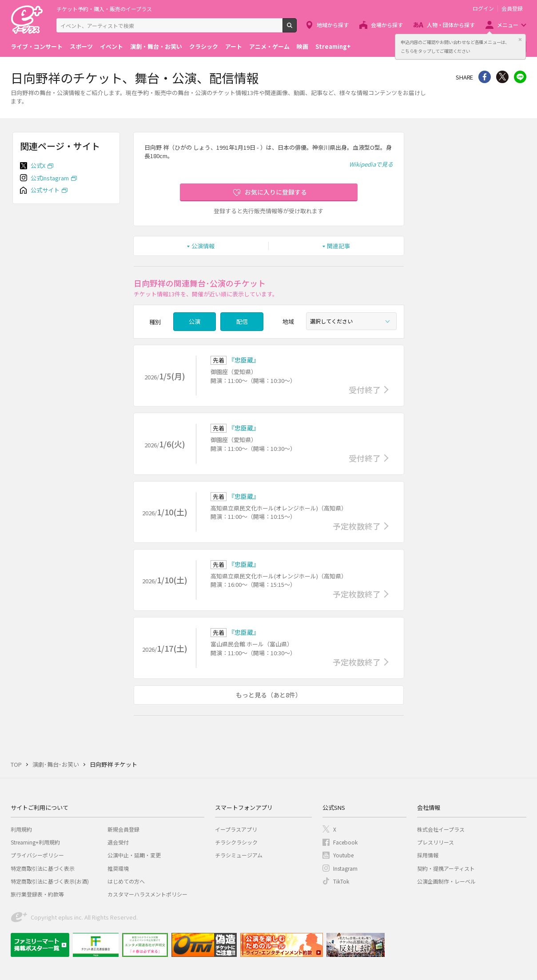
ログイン (483, 8)
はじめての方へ (126, 881)
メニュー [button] (508, 25)
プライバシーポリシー (37, 855)
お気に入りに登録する (276, 192)
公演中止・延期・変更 (134, 855)
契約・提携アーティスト (446, 868)
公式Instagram (50, 178)
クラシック (204, 46)
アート (234, 46)
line (520, 77)
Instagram (345, 868)
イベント (111, 46)
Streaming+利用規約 (35, 842)
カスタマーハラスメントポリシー (147, 894)
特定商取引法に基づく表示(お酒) (50, 881)
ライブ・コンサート (37, 46)
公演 (195, 321)
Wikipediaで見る (371, 164)
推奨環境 (118, 868)
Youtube (343, 855)
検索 (296, 29)
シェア (485, 77)
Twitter (502, 77)
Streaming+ (333, 46)
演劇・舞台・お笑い (156, 46)
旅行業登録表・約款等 (37, 894)
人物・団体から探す (451, 25)
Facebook (345, 842)
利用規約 (21, 829)
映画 (302, 46)
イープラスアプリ (236, 829)
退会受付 (118, 842)
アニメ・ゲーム (269, 46)
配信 (242, 321)
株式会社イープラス (441, 829)
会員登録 (512, 8)
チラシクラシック (236, 842)
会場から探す (387, 25)
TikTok (341, 881)
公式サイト (45, 190)
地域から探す (333, 25)
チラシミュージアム (239, 855)
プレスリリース (436, 842)
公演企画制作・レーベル (446, 881)
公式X (38, 165)
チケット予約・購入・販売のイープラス (104, 9)
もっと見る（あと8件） (269, 695)
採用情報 (428, 855)
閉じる (520, 40)
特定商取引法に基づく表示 (43, 868)
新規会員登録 (123, 829)
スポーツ (81, 46)
